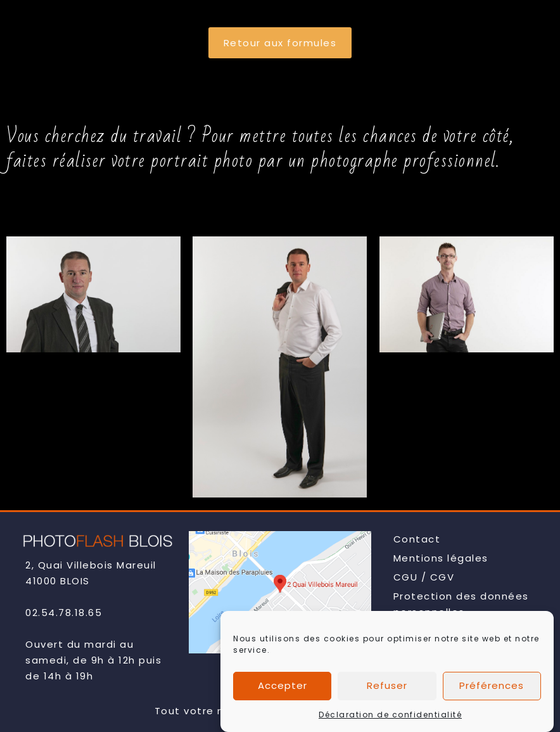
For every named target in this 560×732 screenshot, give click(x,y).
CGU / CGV (424, 577)
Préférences (492, 692)
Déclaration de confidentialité (390, 721)
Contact (417, 539)
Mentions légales (441, 558)
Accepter (283, 692)
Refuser (387, 692)
